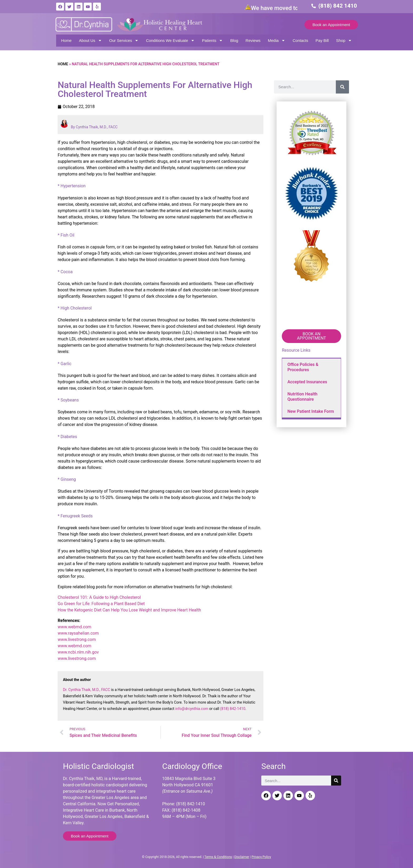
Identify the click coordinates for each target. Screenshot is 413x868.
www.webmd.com (75, 627)
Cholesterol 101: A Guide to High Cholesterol (99, 597)
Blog (234, 40)
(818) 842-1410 (233, 709)
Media (277, 40)
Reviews (253, 40)
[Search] (342, 87)
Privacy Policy (261, 857)
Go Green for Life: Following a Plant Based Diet (101, 604)
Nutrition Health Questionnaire (302, 397)
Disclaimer (242, 857)
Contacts (300, 40)
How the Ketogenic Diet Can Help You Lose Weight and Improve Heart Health (129, 610)
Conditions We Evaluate (170, 40)
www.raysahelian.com (78, 633)
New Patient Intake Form (311, 411)
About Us (90, 40)
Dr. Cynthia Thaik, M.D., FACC (87, 690)
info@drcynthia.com (192, 709)
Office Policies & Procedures (303, 367)
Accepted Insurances (307, 382)
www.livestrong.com (77, 639)
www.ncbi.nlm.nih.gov (78, 652)
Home (66, 40)
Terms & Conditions (218, 857)
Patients (212, 40)
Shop (344, 40)
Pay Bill (322, 40)
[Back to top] (405, 838)
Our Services (124, 40)
